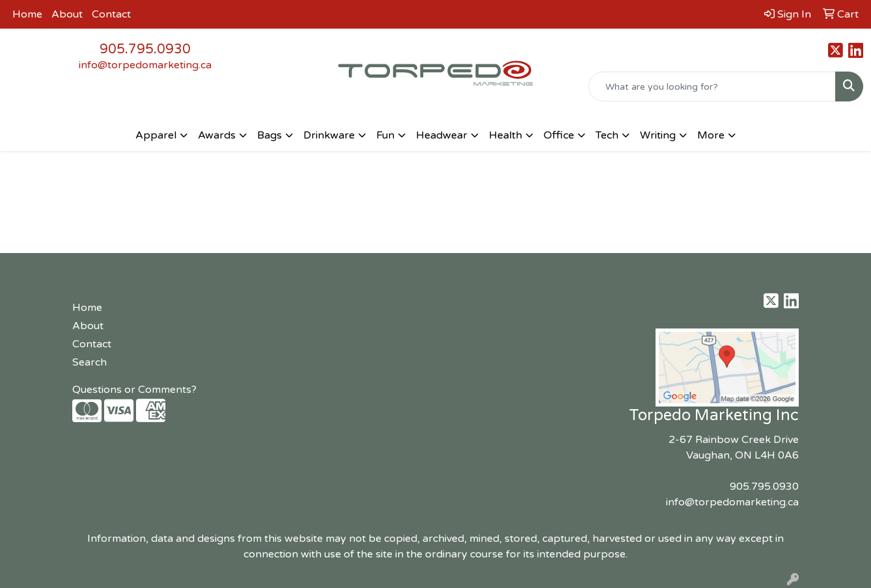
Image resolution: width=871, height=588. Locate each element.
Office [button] (559, 135)
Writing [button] (658, 135)
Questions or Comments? (134, 390)
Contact (111, 14)
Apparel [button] (156, 135)
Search (90, 362)
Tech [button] (607, 135)
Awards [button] (217, 135)
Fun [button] (385, 135)
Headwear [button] (442, 135)
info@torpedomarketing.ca (145, 65)
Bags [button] (270, 135)
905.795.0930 (145, 49)
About (67, 14)
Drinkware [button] (329, 135)
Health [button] (505, 135)
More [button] (711, 135)
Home (27, 14)
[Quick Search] (712, 87)
